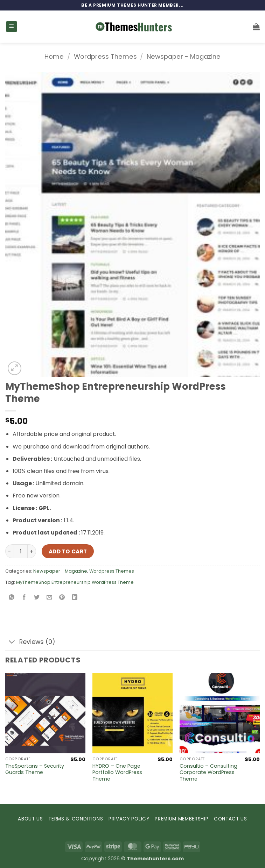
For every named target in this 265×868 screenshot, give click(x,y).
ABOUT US (30, 819)
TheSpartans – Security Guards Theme (35, 769)
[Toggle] (12, 642)
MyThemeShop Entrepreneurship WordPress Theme (75, 582)
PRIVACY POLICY (129, 819)
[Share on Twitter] (37, 598)
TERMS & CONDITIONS (76, 819)
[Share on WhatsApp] (12, 598)
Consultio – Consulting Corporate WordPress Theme (208, 773)
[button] (12, 27)
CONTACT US (231, 819)
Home (54, 56)
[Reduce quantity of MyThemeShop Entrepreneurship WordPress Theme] (9, 551)
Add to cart (68, 551)
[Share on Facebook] (24, 598)
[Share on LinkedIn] (75, 598)
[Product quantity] (21, 551)
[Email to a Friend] (50, 598)
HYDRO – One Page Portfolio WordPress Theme (117, 773)
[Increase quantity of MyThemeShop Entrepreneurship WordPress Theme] (32, 551)
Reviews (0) (30, 642)
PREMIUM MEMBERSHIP (182, 819)
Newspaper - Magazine (184, 56)
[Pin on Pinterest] (62, 598)
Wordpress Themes (105, 56)
